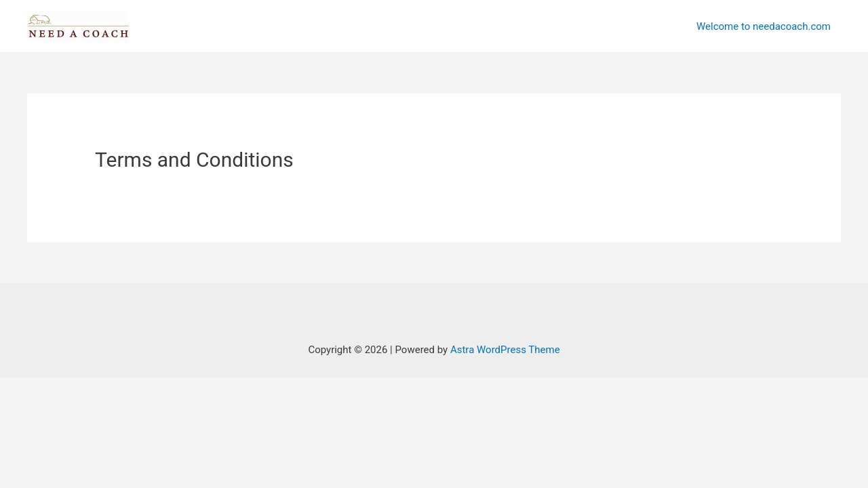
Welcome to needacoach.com (764, 26)
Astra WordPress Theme (505, 350)
